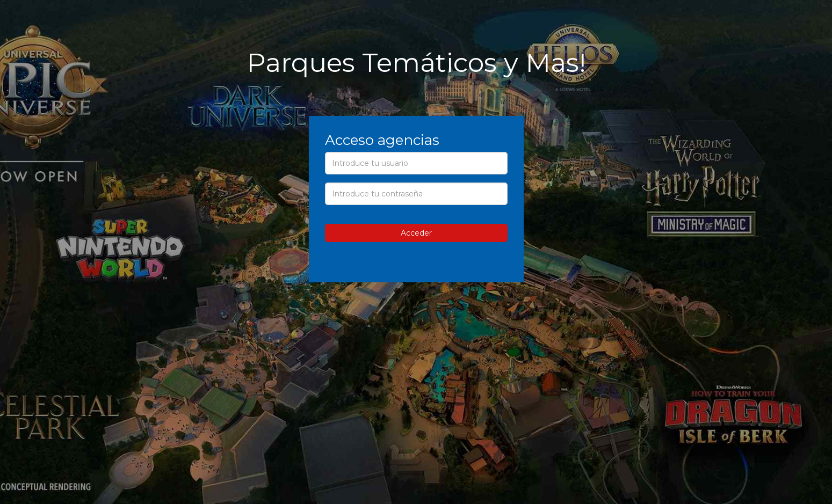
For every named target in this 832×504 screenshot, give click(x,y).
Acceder (416, 233)
